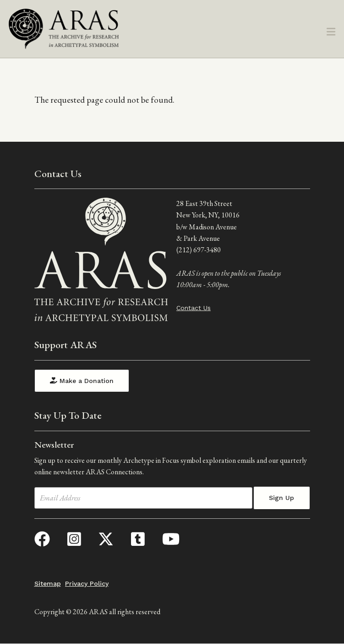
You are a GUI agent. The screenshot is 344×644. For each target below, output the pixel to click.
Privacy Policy (87, 583)
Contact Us (194, 308)
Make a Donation (82, 381)
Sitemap (48, 583)
